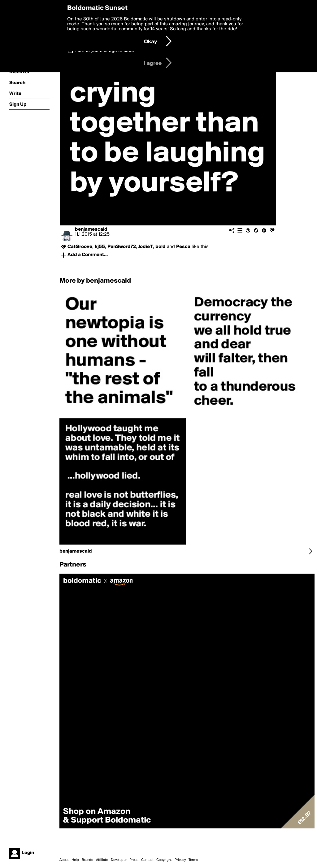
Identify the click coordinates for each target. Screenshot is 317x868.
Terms (193, 860)
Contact (147, 860)
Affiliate (102, 860)
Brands (87, 860)
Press (134, 860)
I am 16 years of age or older (105, 51)
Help (75, 860)
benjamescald (91, 229)
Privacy (180, 860)
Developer (119, 860)
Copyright (164, 860)
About (64, 860)
